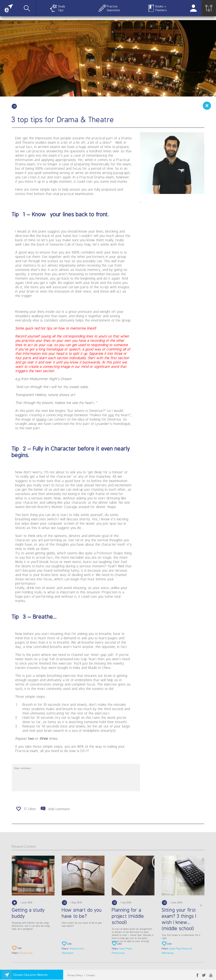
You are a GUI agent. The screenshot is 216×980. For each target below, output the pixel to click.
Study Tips (62, 8)
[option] (33, 905)
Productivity (26, 953)
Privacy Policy (75, 975)
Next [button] (201, 905)
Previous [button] (15, 905)
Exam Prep (125, 948)
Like (17, 948)
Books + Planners (161, 8)
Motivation (68, 953)
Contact (91, 975)
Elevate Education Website (31, 975)
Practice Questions (113, 8)
